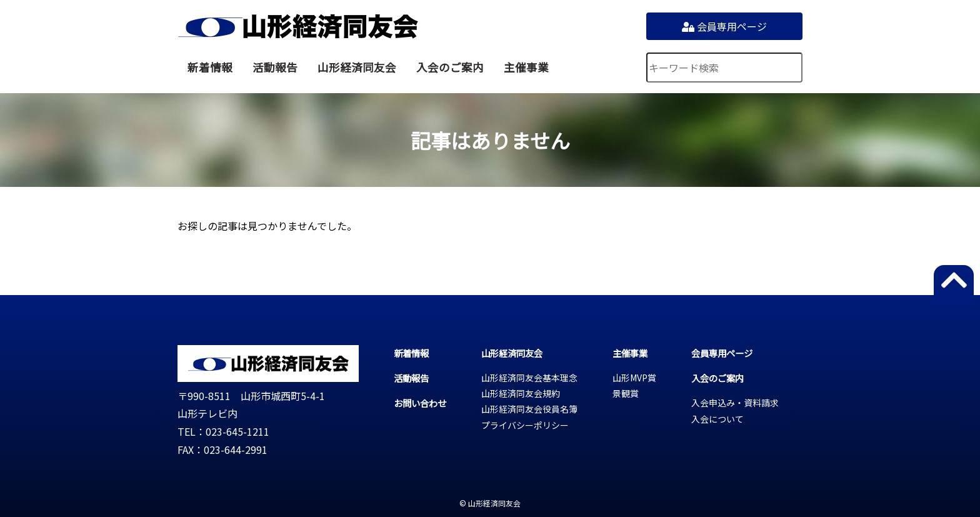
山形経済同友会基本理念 (529, 378)
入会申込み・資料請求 (735, 403)
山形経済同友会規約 (521, 393)
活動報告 (275, 67)
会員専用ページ (724, 26)
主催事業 (526, 67)
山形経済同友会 (298, 26)
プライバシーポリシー (525, 425)
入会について (717, 419)
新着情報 (210, 67)
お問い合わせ (420, 403)
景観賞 (626, 393)
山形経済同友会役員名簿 (529, 409)
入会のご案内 (450, 67)
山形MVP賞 (634, 378)
